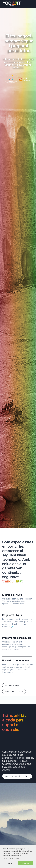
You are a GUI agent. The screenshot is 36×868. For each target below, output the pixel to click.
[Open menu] (32, 4)
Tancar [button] (10, 863)
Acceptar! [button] (26, 863)
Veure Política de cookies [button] (12, 858)
